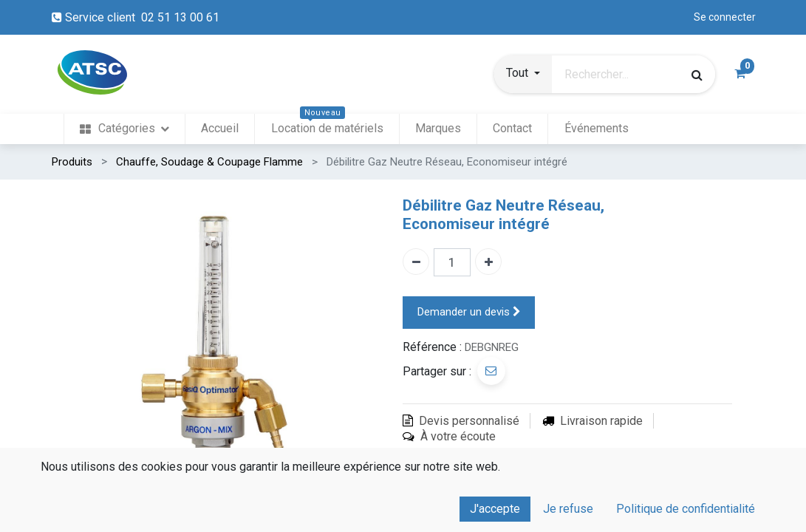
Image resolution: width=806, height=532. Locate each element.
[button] (523, 75)
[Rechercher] (697, 75)
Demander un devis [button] (469, 312)
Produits (72, 162)
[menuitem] (124, 129)
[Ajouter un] (488, 262)
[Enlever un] (416, 262)
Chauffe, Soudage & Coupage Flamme (209, 162)
